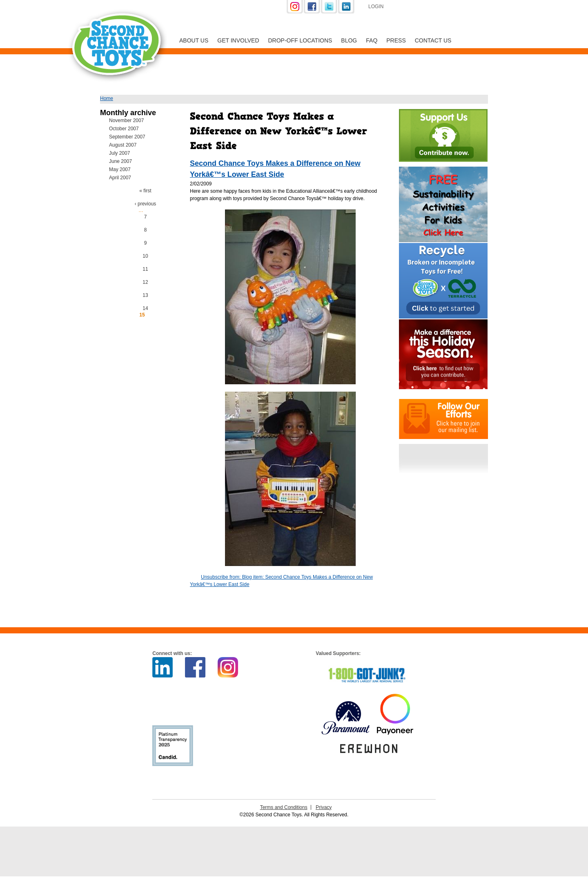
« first (145, 191)
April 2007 (120, 178)
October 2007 (124, 129)
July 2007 (119, 153)
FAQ (372, 40)
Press (396, 40)
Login (376, 7)
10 (145, 256)
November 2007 (126, 120)
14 (145, 308)
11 (145, 269)
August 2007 (123, 145)
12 (145, 282)
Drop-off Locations (300, 40)
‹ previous (146, 204)
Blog (349, 40)
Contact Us (433, 40)
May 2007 (120, 169)
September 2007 (127, 137)
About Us (194, 40)
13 (145, 295)
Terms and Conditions (284, 807)
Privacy (324, 807)
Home (107, 98)
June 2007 (120, 161)
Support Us (434, 7)
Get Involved (238, 40)
